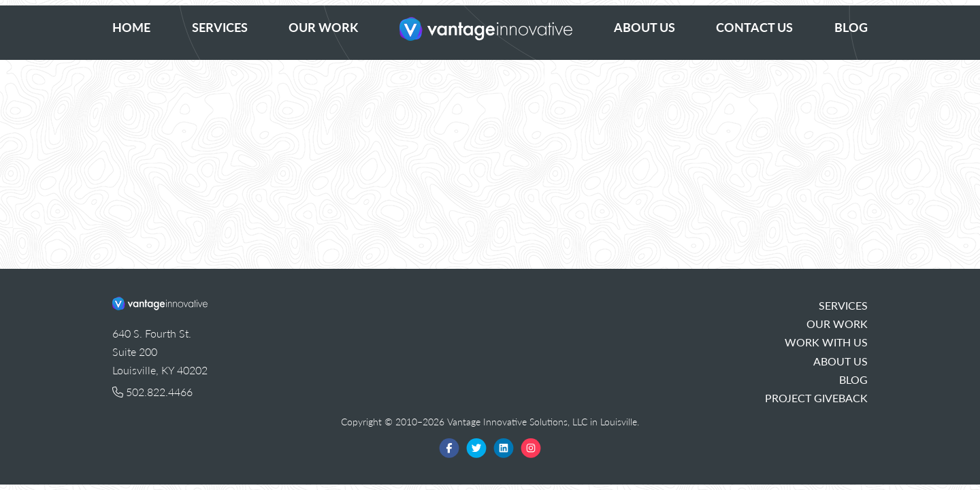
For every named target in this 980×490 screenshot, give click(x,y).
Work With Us (826, 342)
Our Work (323, 27)
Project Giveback (816, 398)
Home (131, 27)
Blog (851, 27)
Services (220, 27)
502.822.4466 (152, 392)
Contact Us (754, 27)
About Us (644, 27)
